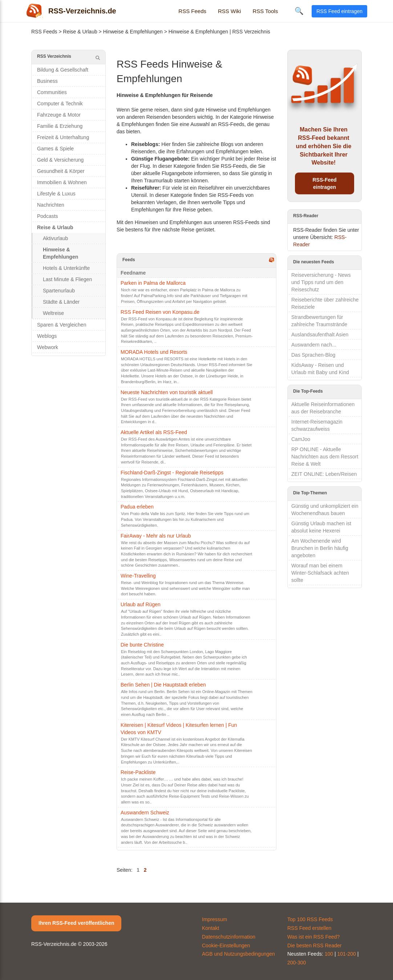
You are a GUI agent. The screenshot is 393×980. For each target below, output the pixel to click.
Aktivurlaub (55, 238)
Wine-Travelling (138, 576)
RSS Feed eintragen (339, 11)
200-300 (297, 963)
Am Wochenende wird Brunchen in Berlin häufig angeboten (320, 548)
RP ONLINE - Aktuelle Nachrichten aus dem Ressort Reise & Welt (325, 457)
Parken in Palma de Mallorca (153, 283)
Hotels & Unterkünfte (66, 268)
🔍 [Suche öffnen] (299, 11)
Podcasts (48, 216)
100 (329, 954)
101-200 (347, 954)
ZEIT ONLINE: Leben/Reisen (324, 474)
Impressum (214, 919)
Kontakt (210, 928)
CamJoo (301, 439)
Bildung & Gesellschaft (63, 70)
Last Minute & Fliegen (67, 279)
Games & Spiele (55, 149)
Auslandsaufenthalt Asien (320, 335)
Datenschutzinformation (229, 937)
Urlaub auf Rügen (141, 604)
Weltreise (53, 313)
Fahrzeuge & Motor (59, 115)
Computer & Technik (60, 104)
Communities (52, 92)
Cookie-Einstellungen (226, 945)
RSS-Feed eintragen (324, 183)
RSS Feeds (192, 11)
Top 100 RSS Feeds (310, 919)
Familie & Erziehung (60, 126)
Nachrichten (51, 205)
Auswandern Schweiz (145, 813)
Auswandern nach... (314, 345)
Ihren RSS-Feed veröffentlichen (76, 923)
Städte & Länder (61, 302)
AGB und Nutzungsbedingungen (238, 954)
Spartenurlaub (59, 291)
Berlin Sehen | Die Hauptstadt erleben (163, 685)
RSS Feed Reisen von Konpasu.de (160, 312)
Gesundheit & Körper (61, 171)
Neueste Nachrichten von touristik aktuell (167, 392)
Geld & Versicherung (60, 160)
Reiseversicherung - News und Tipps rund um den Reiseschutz (321, 282)
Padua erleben (137, 507)
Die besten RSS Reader (314, 945)
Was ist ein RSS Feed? (313, 937)
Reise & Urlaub (80, 32)
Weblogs (47, 336)
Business (47, 81)
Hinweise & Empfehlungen (133, 32)
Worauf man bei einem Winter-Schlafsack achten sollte (320, 573)
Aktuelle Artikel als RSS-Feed (154, 432)
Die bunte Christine (142, 645)
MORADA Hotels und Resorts (154, 352)
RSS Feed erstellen (309, 928)
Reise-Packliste (138, 772)
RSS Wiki (229, 11)
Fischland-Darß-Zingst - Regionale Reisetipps (172, 473)
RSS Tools (265, 11)
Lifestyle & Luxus (56, 194)
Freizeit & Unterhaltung (63, 137)
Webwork (48, 347)
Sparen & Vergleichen (62, 325)
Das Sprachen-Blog (313, 355)
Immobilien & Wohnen (62, 182)
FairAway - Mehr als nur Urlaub (156, 536)
